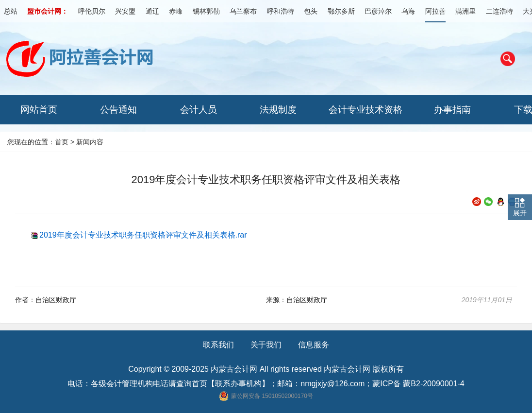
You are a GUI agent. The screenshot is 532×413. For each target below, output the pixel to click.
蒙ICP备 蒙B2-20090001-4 (418, 384)
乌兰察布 (243, 11)
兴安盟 (125, 11)
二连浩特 (499, 11)
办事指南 (452, 110)
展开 (520, 213)
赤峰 (176, 11)
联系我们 (218, 345)
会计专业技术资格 (366, 110)
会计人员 (199, 110)
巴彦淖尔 (378, 11)
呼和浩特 (281, 11)
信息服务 (314, 345)
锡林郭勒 (206, 11)
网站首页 (39, 110)
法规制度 (278, 110)
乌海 (408, 11)
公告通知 (118, 110)
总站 (11, 11)
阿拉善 (435, 11)
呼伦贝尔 (92, 11)
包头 (311, 11)
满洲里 (465, 11)
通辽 (152, 11)
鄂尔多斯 (341, 11)
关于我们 (266, 345)
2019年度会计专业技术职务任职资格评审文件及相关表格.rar (143, 235)
